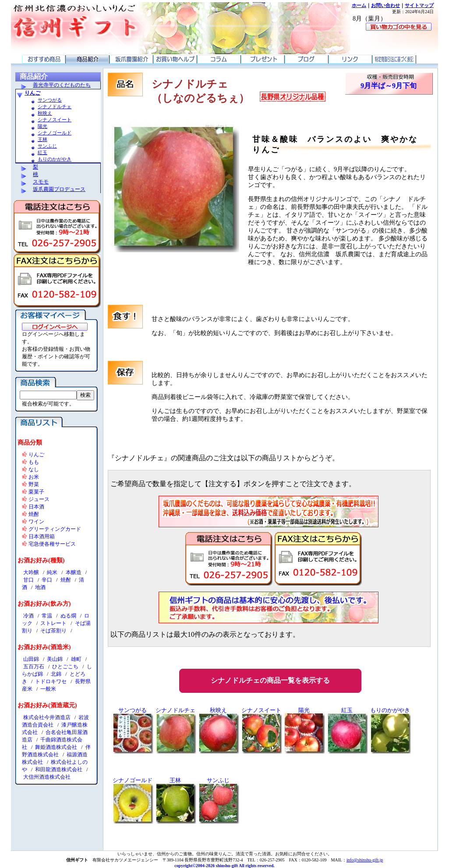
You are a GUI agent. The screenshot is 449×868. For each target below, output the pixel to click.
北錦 (56, 674)
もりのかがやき (55, 159)
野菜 (34, 484)
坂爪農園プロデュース (59, 189)
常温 (47, 616)
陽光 (42, 126)
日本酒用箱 (42, 536)
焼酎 (34, 514)
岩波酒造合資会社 (55, 721)
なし (34, 469)
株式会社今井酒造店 (47, 717)
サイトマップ (419, 5)
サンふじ (47, 146)
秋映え (45, 113)
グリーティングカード (55, 529)
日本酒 (36, 507)
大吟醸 (31, 572)
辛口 (47, 580)
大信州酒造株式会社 (47, 777)
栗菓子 (36, 492)
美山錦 (55, 659)
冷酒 (28, 616)
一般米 (48, 689)
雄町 (76, 659)
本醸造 (74, 572)
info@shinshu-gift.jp (365, 860)
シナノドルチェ (55, 106)
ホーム (359, 5)
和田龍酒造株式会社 (59, 769)
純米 (52, 572)
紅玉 (42, 152)
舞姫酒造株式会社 (56, 747)
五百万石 (34, 667)
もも (34, 462)
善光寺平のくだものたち (62, 85)
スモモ (41, 182)
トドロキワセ (51, 681)
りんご (32, 93)
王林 (42, 139)
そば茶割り (53, 631)
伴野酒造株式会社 (56, 751)
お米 (34, 477)
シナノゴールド (55, 133)
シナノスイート (55, 120)
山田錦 (31, 659)
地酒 (40, 587)
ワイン (36, 522)
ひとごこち (65, 667)
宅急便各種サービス (52, 544)
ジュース (39, 499)
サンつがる (50, 100)
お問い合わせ (385, 5)
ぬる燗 (68, 616)
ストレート (53, 623)
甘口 (28, 580)
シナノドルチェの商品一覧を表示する (270, 680)
